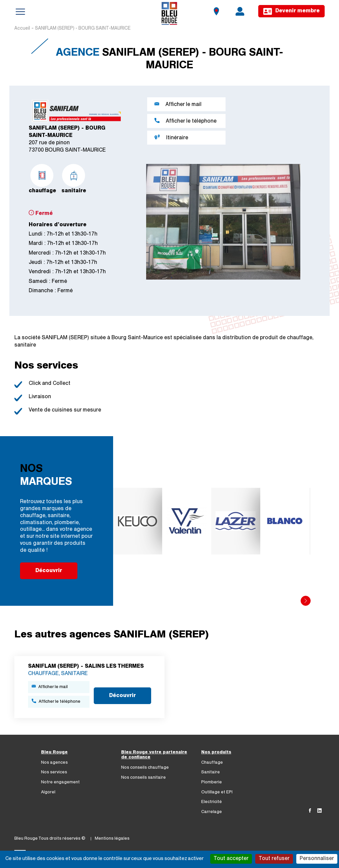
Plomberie (212, 782)
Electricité (212, 802)
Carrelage (212, 812)
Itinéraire (171, 138)
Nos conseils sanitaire (143, 778)
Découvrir (49, 571)
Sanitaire (211, 772)
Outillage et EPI (217, 792)
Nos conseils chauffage (145, 768)
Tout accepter (231, 859)
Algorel (48, 792)
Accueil (22, 28)
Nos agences (54, 763)
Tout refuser (274, 859)
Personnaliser (317, 859)
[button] (306, 601)
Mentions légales (112, 839)
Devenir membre (291, 11)
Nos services (54, 772)
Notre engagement (60, 782)
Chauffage (212, 763)
